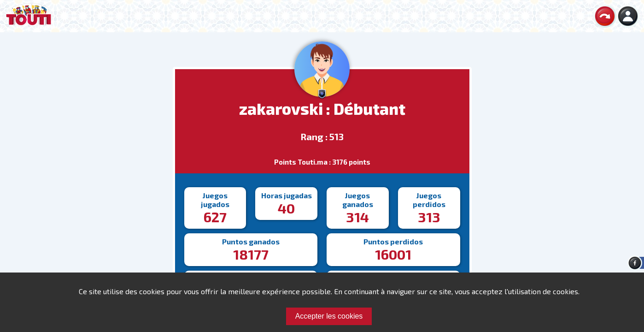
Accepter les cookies (329, 316)
